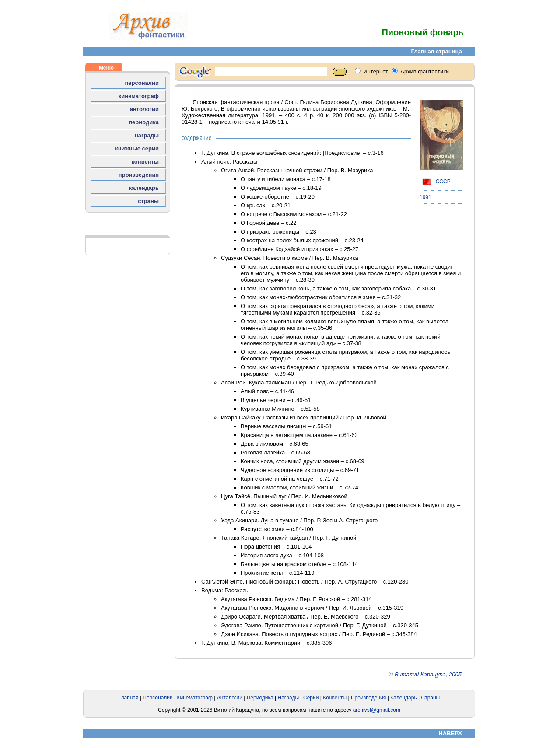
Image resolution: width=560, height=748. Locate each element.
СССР (435, 182)
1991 (425, 197)
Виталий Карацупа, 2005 (428, 674)
